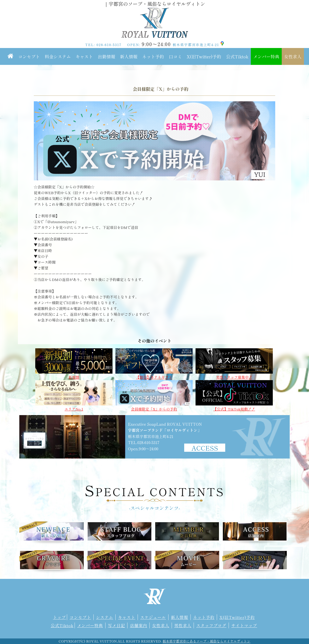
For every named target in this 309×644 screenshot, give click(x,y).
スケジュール (153, 617)
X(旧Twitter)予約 (204, 56)
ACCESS (205, 448)
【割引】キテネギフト (154, 375)
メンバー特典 (266, 56)
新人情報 (129, 56)
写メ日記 (116, 625)
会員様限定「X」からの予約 (154, 407)
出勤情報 (106, 56)
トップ (60, 617)
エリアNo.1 (74, 407)
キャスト (84, 56)
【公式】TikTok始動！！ (234, 407)
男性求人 (183, 625)
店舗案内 (138, 625)
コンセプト (29, 56)
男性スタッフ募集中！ (234, 375)
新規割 (74, 375)
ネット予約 (153, 56)
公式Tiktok (237, 56)
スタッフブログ (211, 625)
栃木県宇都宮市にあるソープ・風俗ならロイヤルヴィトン (206, 641)
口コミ (175, 56)
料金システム (58, 56)
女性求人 (293, 56)
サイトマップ (244, 625)
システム (105, 617)
